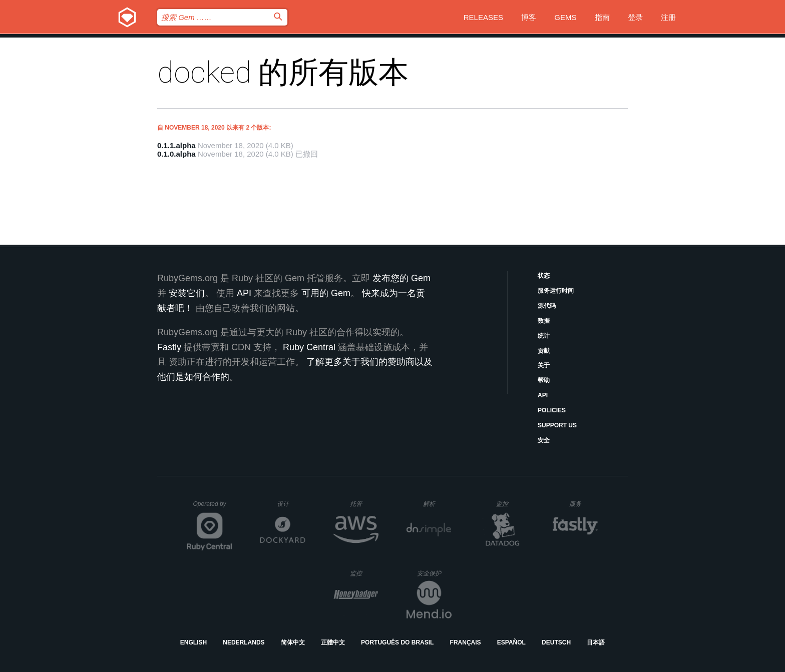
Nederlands (244, 642)
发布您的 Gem (402, 278)
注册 (668, 17)
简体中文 (293, 642)
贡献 (544, 351)
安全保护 (434, 573)
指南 (602, 17)
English (193, 642)
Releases (483, 17)
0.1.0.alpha (176, 154)
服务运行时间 (556, 291)
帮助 (544, 380)
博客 (529, 17)
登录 (635, 17)
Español (511, 642)
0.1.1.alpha (176, 145)
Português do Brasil (397, 642)
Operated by (213, 507)
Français (466, 642)
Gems (565, 17)
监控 (510, 504)
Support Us (557, 425)
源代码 (547, 306)
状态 (544, 276)
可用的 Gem (326, 293)
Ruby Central (309, 347)
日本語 (596, 642)
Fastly (169, 347)
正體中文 (333, 642)
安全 (544, 440)
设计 (291, 504)
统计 (544, 336)
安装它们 (187, 293)
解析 (437, 504)
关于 (544, 365)
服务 (583, 504)
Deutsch (556, 642)
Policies (552, 410)
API (543, 395)
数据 (544, 321)
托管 (363, 504)
